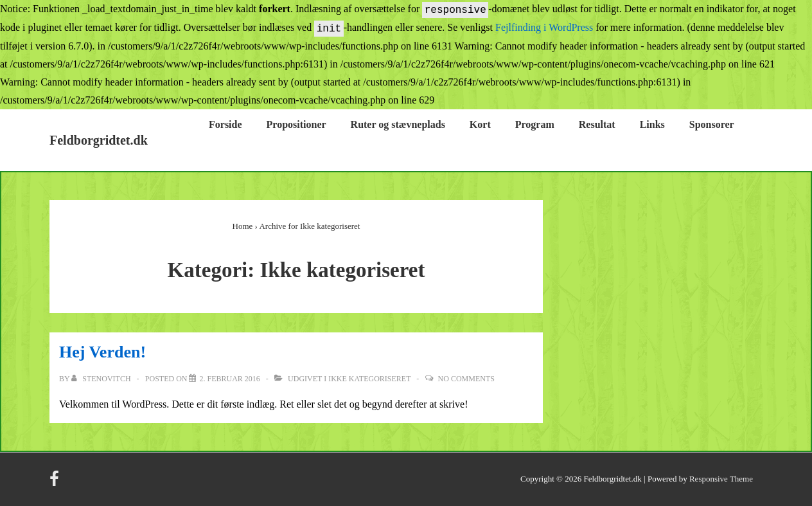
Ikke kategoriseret (369, 379)
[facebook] (56, 483)
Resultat (597, 124)
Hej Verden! (102, 352)
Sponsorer (712, 124)
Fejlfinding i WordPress (544, 28)
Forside (225, 124)
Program (535, 124)
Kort (480, 124)
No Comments (466, 379)
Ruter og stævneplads (398, 124)
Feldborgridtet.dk (99, 140)
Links (652, 124)
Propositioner (296, 124)
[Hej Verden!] (229, 379)
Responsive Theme (721, 479)
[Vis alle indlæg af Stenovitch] (102, 379)
